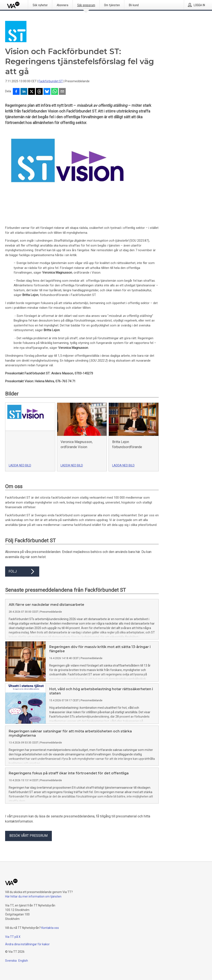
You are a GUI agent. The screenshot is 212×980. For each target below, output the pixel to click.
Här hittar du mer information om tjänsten (33, 896)
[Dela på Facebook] (16, 92)
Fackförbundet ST (51, 81)
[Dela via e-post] (62, 92)
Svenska (11, 961)
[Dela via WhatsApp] (55, 92)
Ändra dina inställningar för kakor (27, 944)
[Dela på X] (32, 92)
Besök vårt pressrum (28, 836)
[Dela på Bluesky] (47, 92)
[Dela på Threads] (39, 92)
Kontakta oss (50, 928)
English (23, 961)
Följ (22, 572)
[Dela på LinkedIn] (24, 92)
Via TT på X (13, 937)
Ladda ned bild (20, 465)
